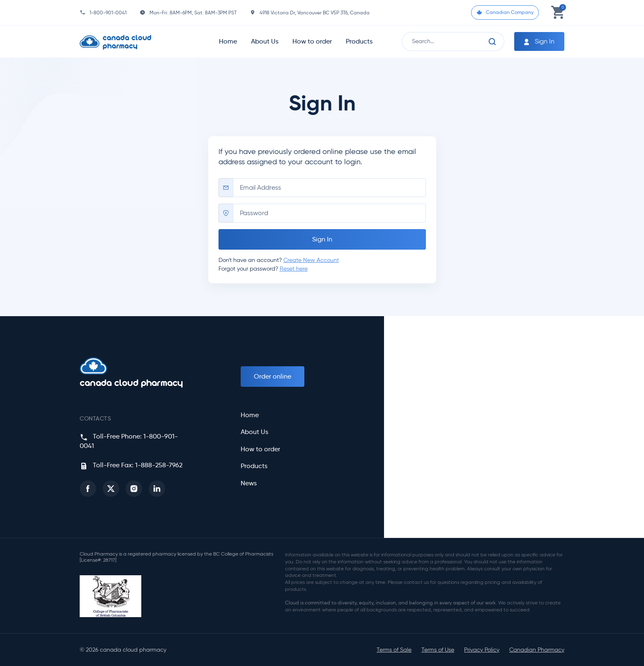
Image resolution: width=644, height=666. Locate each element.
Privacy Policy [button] (482, 650)
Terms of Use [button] (438, 650)
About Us (265, 41)
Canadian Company (505, 12)
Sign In (538, 42)
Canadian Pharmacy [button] (537, 650)
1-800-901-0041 (108, 13)
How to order (312, 41)
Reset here (294, 269)
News (249, 483)
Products (359, 41)
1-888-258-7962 (159, 465)
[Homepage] (133, 41)
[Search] (492, 41)
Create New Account (311, 260)
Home (228, 41)
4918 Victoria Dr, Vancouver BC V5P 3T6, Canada (315, 13)
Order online (273, 376)
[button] (88, 489)
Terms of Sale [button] (394, 650)
